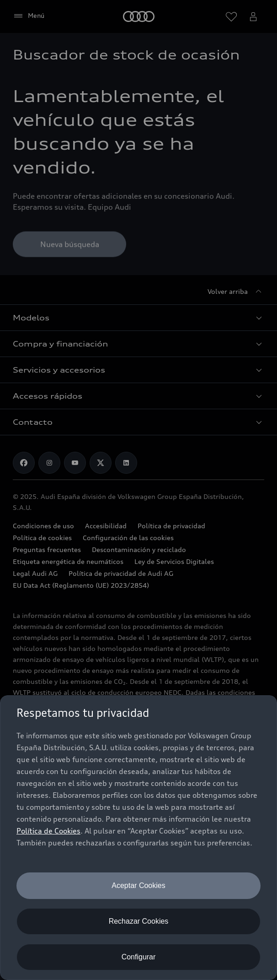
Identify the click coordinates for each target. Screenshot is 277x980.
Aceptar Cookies (138, 885)
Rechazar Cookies (139, 921)
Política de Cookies (48, 831)
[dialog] (138, 838)
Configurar (139, 957)
